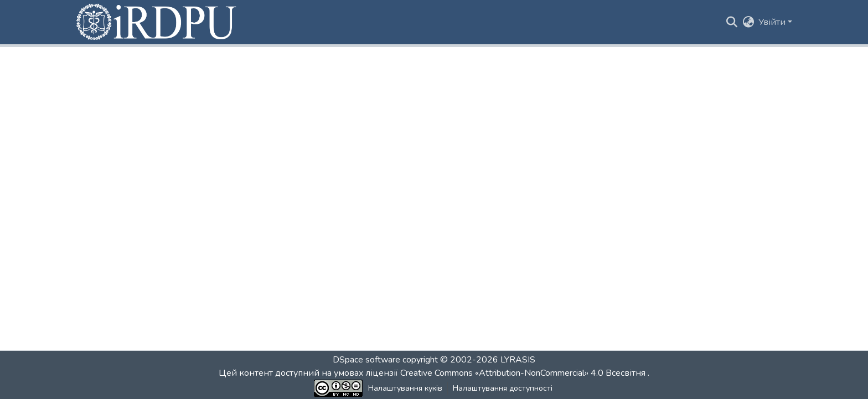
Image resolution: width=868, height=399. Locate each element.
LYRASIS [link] (518, 360)
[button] (157, 22)
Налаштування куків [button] (405, 388)
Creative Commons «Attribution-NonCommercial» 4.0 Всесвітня (524, 373)
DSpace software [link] (366, 360)
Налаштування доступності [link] (503, 388)
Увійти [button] (773, 22)
